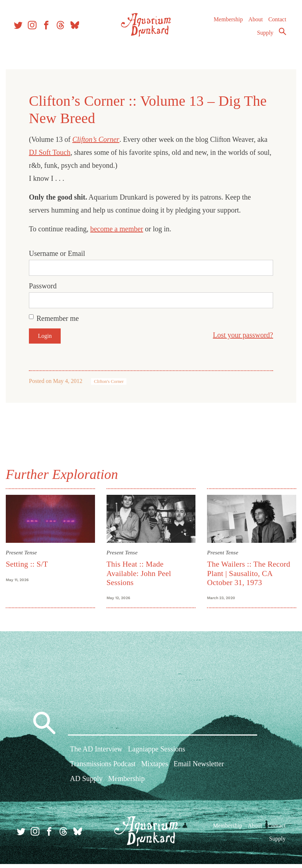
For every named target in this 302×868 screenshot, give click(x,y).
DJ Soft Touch (67, 152)
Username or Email (63, 253)
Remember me (63, 318)
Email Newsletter (199, 770)
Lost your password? (237, 335)
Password (49, 286)
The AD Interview (96, 755)
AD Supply (87, 785)
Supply (262, 38)
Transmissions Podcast (103, 770)
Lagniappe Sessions (156, 755)
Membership (225, 25)
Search (279, 37)
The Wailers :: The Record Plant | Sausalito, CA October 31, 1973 (247, 571)
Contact (274, 25)
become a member (123, 229)
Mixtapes (155, 770)
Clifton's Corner (115, 381)
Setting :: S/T (33, 562)
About (252, 25)
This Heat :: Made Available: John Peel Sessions (141, 571)
